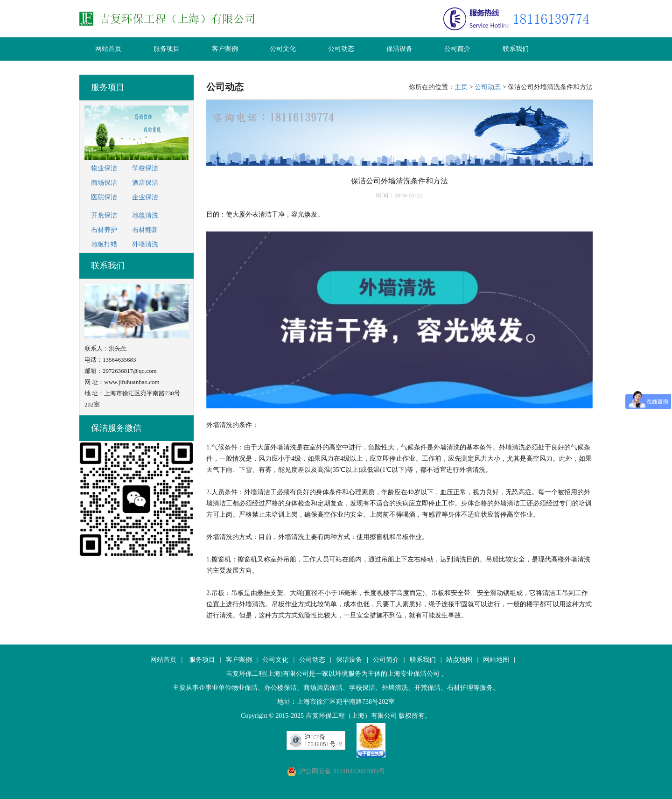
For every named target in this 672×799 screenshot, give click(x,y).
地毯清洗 (145, 215)
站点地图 (459, 660)
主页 (461, 87)
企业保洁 (145, 197)
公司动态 (341, 49)
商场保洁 (104, 183)
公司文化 (283, 49)
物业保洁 (104, 168)
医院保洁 (104, 197)
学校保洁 (145, 168)
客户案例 (225, 49)
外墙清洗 (145, 244)
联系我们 (516, 49)
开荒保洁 (104, 215)
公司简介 (457, 49)
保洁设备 (399, 49)
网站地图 (496, 660)
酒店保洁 (145, 183)
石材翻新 (145, 230)
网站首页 (108, 49)
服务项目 (167, 49)
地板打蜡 (104, 244)
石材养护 (104, 230)
